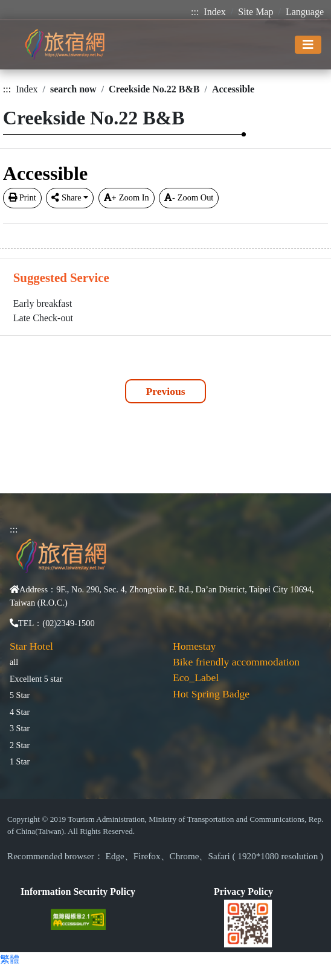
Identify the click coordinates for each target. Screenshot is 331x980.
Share (66, 197)
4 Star (20, 712)
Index (214, 12)
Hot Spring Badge (211, 694)
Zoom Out (189, 197)
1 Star (20, 761)
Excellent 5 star (36, 679)
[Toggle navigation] (308, 45)
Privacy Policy (243, 892)
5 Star (20, 695)
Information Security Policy (78, 892)
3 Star (20, 728)
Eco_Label (196, 677)
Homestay (194, 646)
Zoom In (127, 197)
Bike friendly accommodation (236, 662)
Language (305, 12)
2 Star (20, 745)
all (14, 662)
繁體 (10, 959)
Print (22, 197)
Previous (165, 391)
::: (195, 12)
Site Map (255, 12)
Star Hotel (31, 646)
